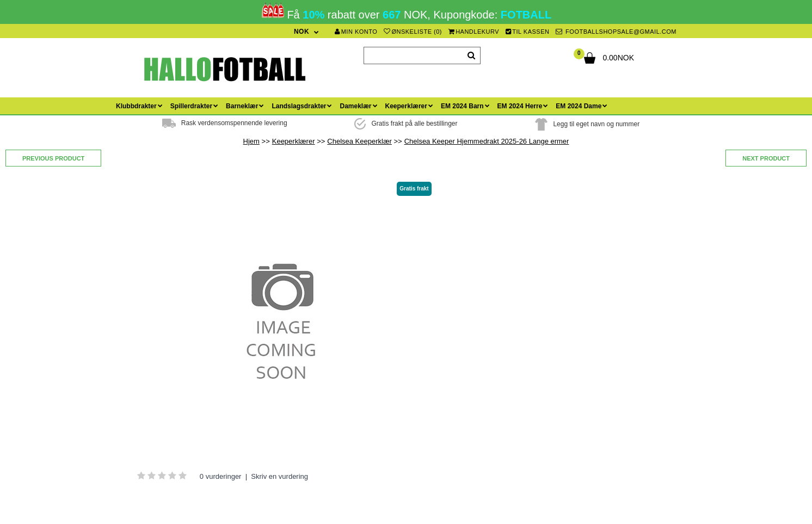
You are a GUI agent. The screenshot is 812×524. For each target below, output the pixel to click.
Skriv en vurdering (279, 476)
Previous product (53, 158)
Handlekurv (474, 32)
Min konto (356, 32)
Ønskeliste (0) (413, 32)
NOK (302, 32)
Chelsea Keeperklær (359, 141)
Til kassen (528, 32)
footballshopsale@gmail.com (616, 32)
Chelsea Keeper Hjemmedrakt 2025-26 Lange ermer (487, 141)
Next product (766, 158)
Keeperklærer (294, 141)
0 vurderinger (221, 476)
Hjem (251, 141)
